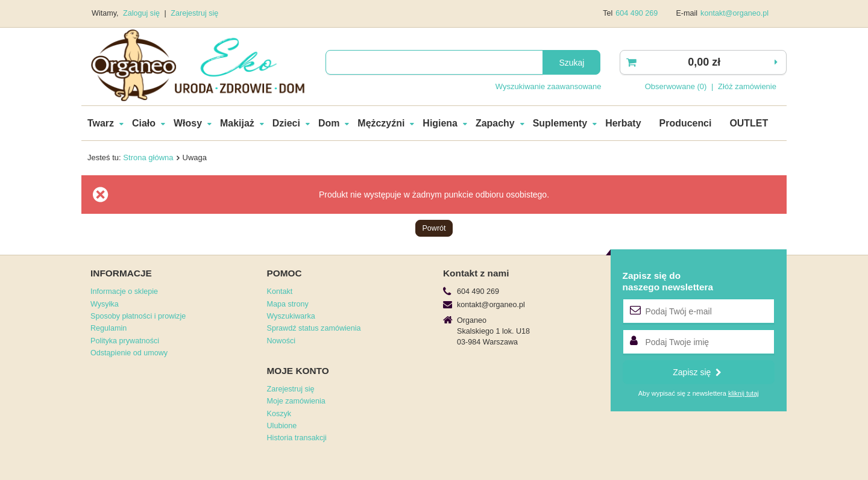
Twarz (101, 123)
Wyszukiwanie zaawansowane (549, 86)
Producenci (686, 123)
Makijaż (237, 123)
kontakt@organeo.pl (734, 13)
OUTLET (749, 123)
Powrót (434, 228)
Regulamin (108, 328)
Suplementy (560, 123)
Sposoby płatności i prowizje (138, 316)
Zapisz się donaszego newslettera (668, 281)
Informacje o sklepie (124, 291)
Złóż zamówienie (747, 86)
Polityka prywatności (125, 341)
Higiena (440, 123)
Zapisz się (697, 372)
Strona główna (148, 157)
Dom (329, 123)
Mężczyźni (381, 123)
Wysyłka (105, 304)
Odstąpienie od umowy (129, 353)
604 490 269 (637, 13)
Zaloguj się (142, 13)
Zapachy (495, 123)
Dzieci (286, 123)
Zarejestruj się (194, 13)
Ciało (144, 123)
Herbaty (623, 123)
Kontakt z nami (476, 273)
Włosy (188, 123)
